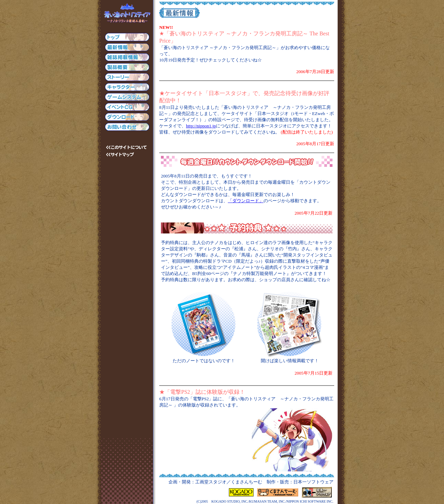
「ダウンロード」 (246, 201)
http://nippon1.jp (201, 126)
